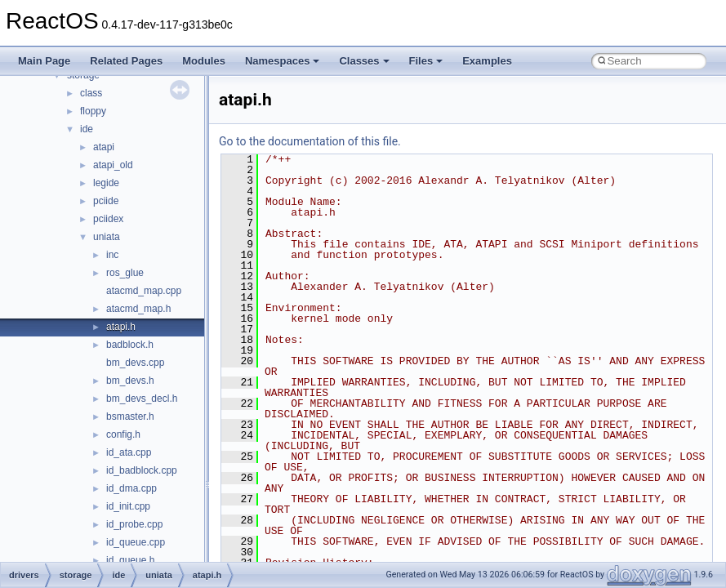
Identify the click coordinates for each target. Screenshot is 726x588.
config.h (123, 434)
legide (106, 183)
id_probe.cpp (134, 524)
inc (112, 255)
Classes (364, 61)
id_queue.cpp (136, 542)
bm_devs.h (130, 381)
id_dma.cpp (131, 488)
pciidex (108, 219)
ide (87, 129)
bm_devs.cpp (135, 363)
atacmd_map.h (138, 309)
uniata (107, 237)
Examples (487, 61)
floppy (93, 111)
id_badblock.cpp (142, 470)
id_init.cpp (128, 506)
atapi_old (113, 165)
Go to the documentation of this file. (310, 141)
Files (426, 61)
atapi (104, 147)
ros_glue (125, 273)
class (91, 93)
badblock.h (130, 345)
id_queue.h (130, 560)
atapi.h (121, 327)
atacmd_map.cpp (144, 291)
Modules (204, 61)
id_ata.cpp (129, 452)
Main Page (44, 61)
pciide (106, 201)
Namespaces (283, 61)
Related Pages (126, 61)
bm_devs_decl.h (142, 399)
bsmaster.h (130, 416)
